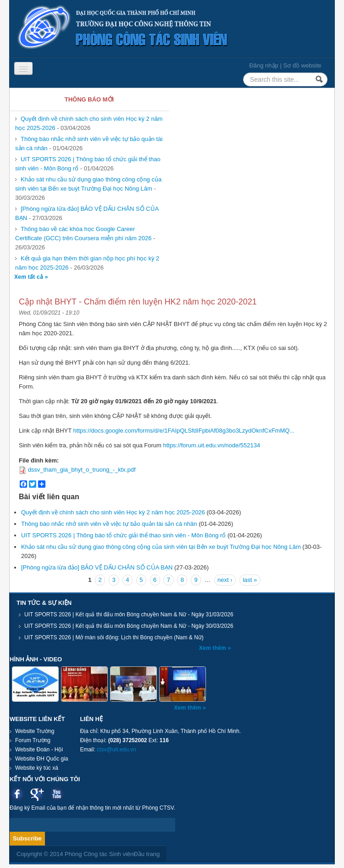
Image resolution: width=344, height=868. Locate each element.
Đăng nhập (264, 65)
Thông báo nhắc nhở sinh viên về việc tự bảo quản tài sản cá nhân (109, 524)
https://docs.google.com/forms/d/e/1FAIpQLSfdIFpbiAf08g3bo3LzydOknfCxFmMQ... (184, 431)
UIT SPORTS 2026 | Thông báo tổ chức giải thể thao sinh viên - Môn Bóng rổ (123, 535)
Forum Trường (33, 740)
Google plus (37, 794)
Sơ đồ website (302, 65)
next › (225, 580)
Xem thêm (214, 648)
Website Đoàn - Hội (39, 750)
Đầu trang (147, 854)
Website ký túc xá (37, 768)
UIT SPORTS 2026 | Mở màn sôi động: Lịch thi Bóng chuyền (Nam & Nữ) (114, 637)
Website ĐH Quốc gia (42, 759)
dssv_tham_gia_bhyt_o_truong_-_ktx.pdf (82, 470)
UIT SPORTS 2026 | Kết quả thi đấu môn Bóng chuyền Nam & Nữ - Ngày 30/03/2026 (129, 626)
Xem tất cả (30, 277)
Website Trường (35, 731)
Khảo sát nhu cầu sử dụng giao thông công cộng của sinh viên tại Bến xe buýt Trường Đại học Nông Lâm (88, 184)
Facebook (17, 794)
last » (250, 580)
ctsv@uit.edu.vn (117, 750)
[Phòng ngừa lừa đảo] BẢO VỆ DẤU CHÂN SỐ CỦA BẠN (97, 567)
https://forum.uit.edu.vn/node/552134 (211, 445)
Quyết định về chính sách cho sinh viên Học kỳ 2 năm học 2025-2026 (113, 512)
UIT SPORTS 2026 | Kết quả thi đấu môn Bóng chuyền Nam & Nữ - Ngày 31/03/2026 (129, 614)
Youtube (57, 794)
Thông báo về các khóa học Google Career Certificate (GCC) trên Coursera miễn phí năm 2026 (83, 234)
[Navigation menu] (23, 68)
